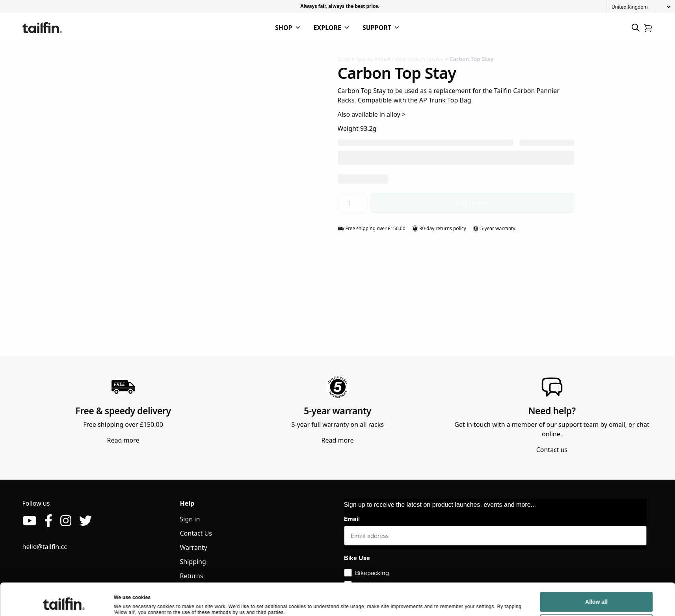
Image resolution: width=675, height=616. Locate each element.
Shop (344, 59)
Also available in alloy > (372, 114)
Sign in (190, 519)
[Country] (641, 7)
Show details (129, 601)
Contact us (552, 450)
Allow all (596, 574)
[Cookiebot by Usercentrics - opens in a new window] (64, 602)
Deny (596, 597)
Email (352, 519)
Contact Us (196, 533)
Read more (123, 440)
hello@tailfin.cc (45, 547)
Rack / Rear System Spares (411, 59)
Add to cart (472, 203)
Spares (364, 59)
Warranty (194, 547)
